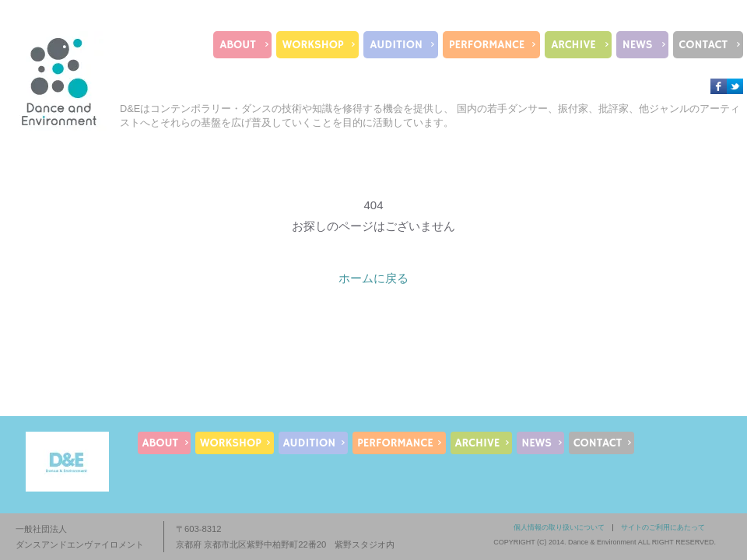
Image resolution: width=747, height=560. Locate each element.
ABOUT (237, 45)
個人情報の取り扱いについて (559, 527)
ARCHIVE (573, 45)
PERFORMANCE (487, 45)
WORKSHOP (313, 45)
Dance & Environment (602, 542)
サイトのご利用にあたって (663, 527)
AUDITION (396, 45)
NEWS (638, 45)
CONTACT (703, 45)
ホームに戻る (373, 278)
